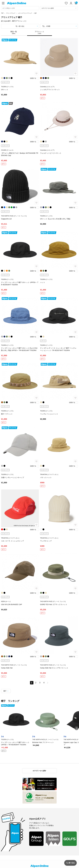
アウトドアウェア (11, 13)
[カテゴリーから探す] (59, 8)
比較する (33, 78)
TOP (2, 13)
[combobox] (20, 8)
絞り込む (22, 26)
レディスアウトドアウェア (25, 13)
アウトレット (40, 33)
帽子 (36, 13)
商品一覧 (14, 33)
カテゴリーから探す (39, 771)
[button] (76, 728)
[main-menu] (3, 3)
